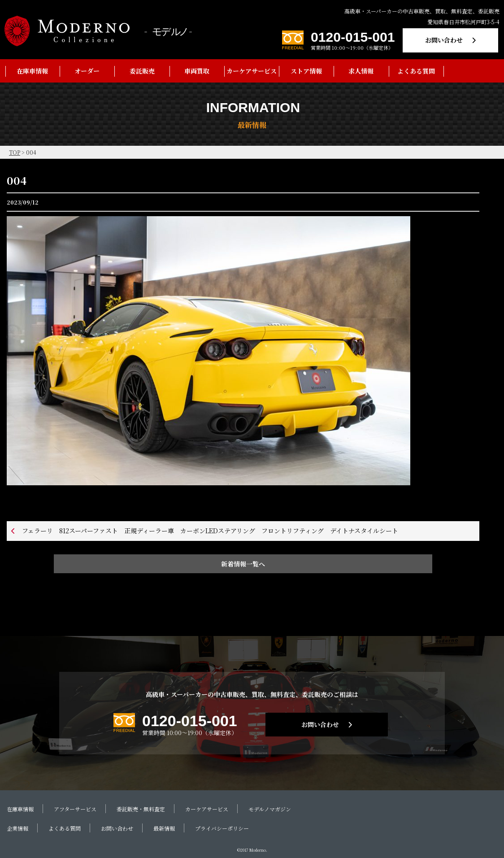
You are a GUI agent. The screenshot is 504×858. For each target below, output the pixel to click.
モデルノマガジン (270, 809)
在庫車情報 (32, 71)
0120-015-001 (353, 37)
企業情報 (17, 828)
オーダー (87, 71)
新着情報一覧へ (243, 564)
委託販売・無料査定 (141, 809)
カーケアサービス (252, 71)
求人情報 (361, 71)
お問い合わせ (444, 40)
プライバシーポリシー (222, 828)
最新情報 (164, 828)
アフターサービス (75, 809)
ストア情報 (306, 71)
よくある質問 (416, 71)
